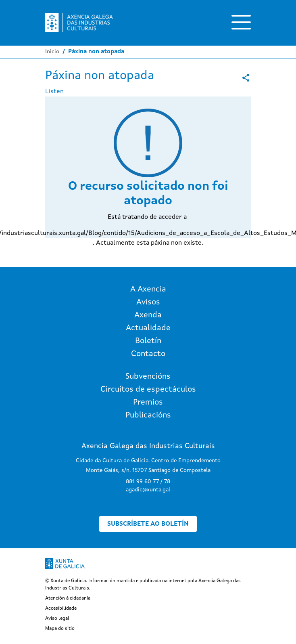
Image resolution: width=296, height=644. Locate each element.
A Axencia (148, 289)
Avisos (148, 302)
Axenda (148, 315)
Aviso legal (57, 619)
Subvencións (148, 377)
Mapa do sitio (60, 629)
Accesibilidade (61, 608)
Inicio (52, 52)
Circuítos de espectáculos (148, 390)
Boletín (148, 341)
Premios (148, 403)
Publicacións (148, 415)
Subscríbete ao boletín (148, 524)
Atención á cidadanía (68, 598)
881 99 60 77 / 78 (148, 482)
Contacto (148, 354)
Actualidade (148, 328)
